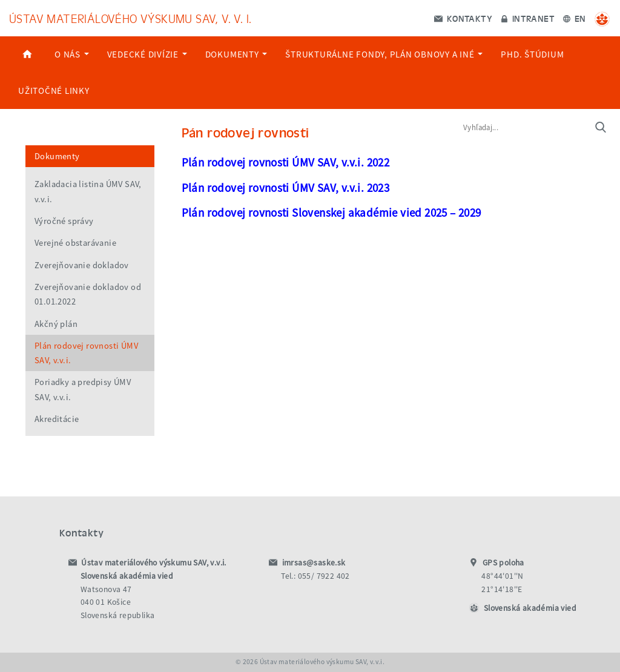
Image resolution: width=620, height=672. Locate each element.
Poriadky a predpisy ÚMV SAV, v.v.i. (83, 389)
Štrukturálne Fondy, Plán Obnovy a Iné (384, 54)
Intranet (528, 18)
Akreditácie (57, 419)
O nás (72, 54)
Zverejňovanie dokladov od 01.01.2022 (88, 294)
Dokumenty (236, 54)
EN (574, 18)
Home (27, 54)
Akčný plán (56, 324)
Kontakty (463, 18)
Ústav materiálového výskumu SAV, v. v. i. (130, 18)
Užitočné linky (54, 91)
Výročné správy (64, 221)
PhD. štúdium (532, 54)
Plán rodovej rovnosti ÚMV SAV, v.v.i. (86, 353)
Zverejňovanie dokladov (82, 265)
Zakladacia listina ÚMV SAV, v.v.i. (88, 191)
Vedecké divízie (147, 54)
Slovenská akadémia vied (530, 608)
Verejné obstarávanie (75, 243)
